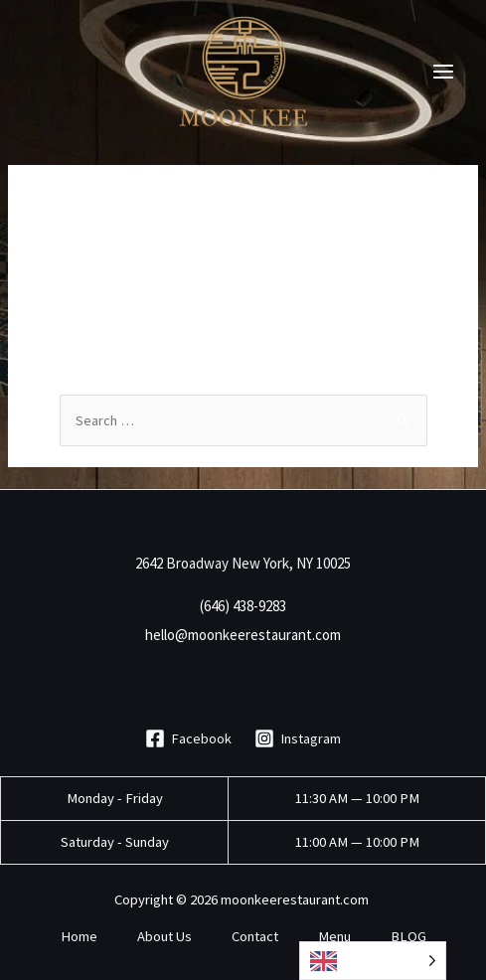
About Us (164, 936)
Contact (255, 936)
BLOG (408, 936)
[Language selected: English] (373, 961)
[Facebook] (188, 738)
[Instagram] (299, 738)
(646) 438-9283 (243, 606)
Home (79, 936)
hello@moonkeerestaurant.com (243, 635)
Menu (334, 936)
